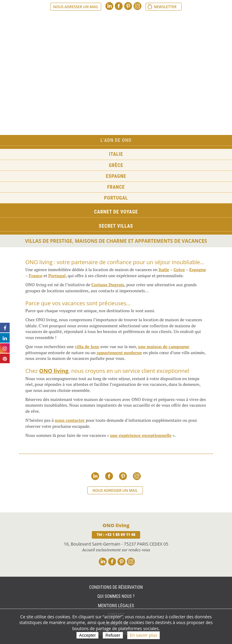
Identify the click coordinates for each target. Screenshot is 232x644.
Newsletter (165, 7)
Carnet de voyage (116, 212)
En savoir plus (143, 635)
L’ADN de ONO (116, 140)
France (116, 187)
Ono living (116, 27)
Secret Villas (116, 226)
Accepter (87, 635)
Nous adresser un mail (76, 7)
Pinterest (128, 6)
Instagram (137, 6)
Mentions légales (116, 606)
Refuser (113, 635)
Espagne (116, 176)
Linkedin (109, 6)
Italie (116, 154)
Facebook (119, 6)
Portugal (116, 198)
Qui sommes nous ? (116, 596)
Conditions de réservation (116, 587)
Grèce (116, 165)
